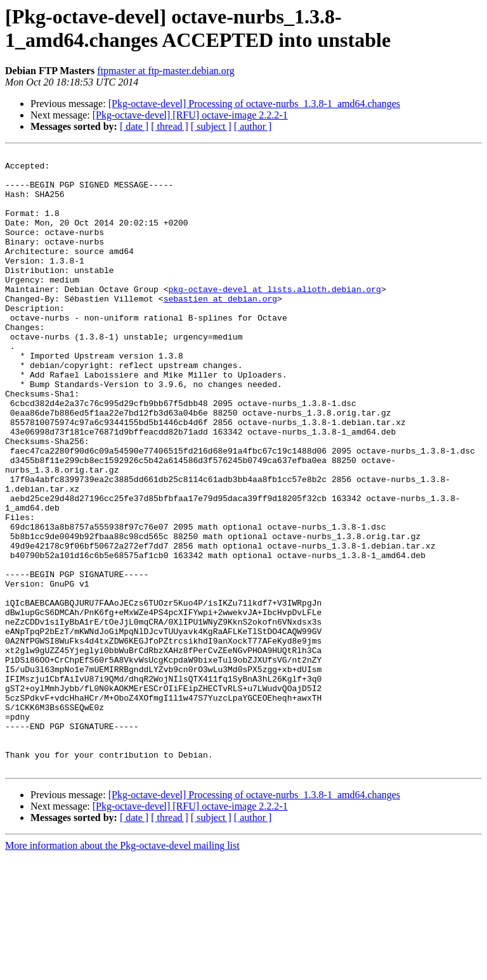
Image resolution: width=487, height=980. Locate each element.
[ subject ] (211, 126)
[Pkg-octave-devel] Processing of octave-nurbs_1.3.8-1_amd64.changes (254, 104)
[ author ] (253, 126)
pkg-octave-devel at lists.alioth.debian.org (274, 317)
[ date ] (134, 126)
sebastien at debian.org (220, 329)
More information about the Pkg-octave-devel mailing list (122, 969)
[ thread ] (170, 126)
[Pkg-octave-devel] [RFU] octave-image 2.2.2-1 (190, 115)
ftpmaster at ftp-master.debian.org (166, 71)
